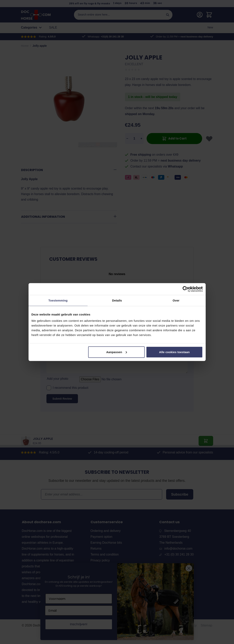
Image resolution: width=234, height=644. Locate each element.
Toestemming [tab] (58, 300)
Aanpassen (117, 352)
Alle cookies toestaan (174, 352)
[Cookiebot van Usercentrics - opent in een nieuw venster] (185, 289)
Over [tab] (176, 300)
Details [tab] (117, 300)
